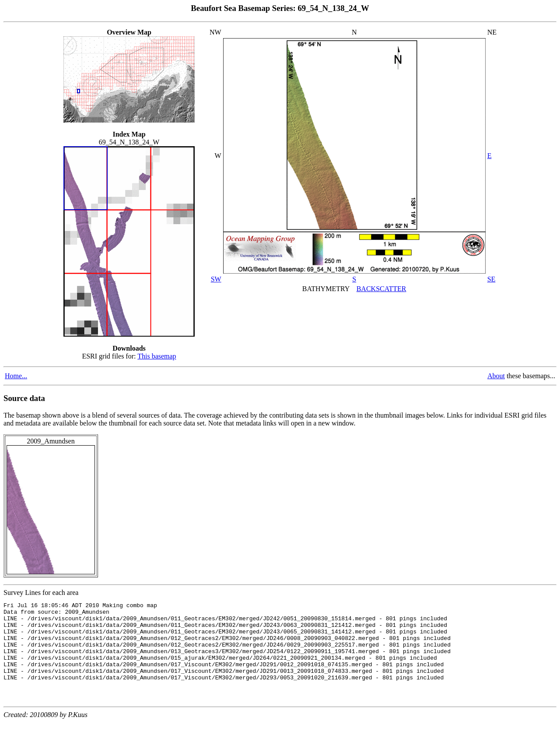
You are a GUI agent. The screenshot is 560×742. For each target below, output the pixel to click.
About (496, 376)
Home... (16, 376)
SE (492, 279)
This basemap (157, 356)
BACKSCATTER (381, 289)
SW (216, 279)
